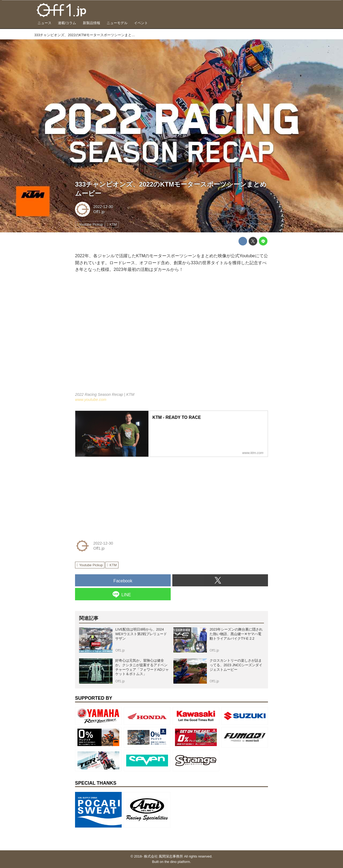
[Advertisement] (115, 495)
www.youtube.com (328, 230)
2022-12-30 (103, 207)
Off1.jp (99, 212)
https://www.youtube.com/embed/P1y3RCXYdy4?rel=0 (171, 336)
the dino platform (177, 862)
